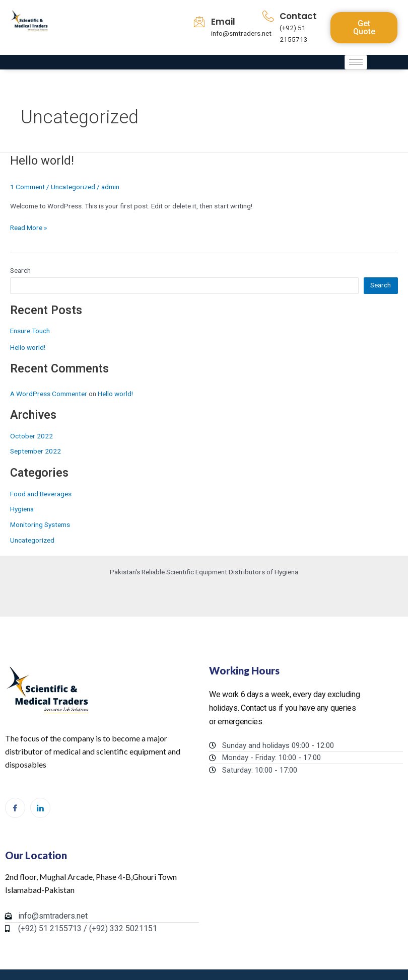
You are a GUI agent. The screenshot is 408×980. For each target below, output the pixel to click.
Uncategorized (73, 187)
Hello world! (42, 161)
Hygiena (22, 509)
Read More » (28, 227)
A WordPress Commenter (49, 394)
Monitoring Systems (40, 524)
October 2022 (31, 436)
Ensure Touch (30, 331)
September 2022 (36, 451)
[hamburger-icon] (356, 62)
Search (20, 270)
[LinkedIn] (40, 808)
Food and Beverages (41, 494)
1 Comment (27, 187)
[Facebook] (15, 808)
